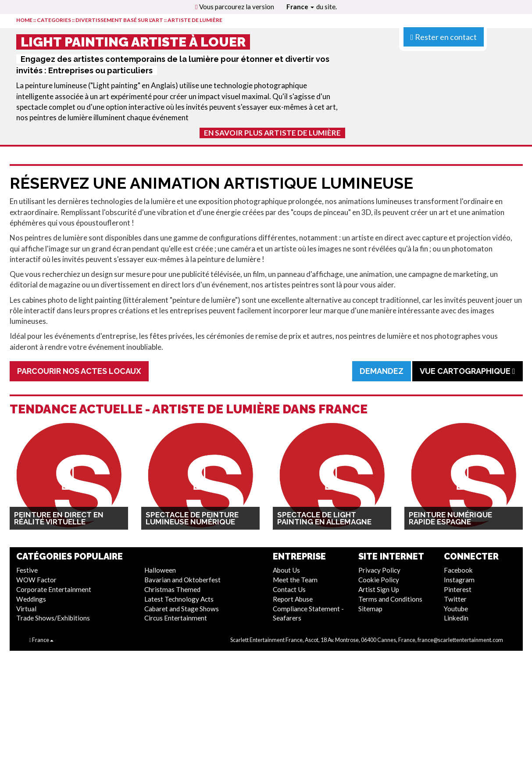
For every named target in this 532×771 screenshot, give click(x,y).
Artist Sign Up (379, 589)
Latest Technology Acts (179, 599)
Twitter (455, 599)
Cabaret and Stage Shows (182, 609)
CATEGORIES (54, 20)
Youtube (456, 609)
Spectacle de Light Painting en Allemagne (324, 518)
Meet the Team (295, 580)
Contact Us (289, 589)
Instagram (459, 580)
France (300, 7)
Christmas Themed (172, 589)
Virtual (26, 609)
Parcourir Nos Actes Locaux (79, 371)
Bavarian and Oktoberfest (182, 580)
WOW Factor (36, 580)
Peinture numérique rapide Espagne (450, 518)
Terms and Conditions (390, 599)
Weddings (31, 599)
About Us (286, 570)
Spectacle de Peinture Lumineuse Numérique (192, 518)
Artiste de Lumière (195, 20)
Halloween (160, 570)
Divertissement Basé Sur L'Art (119, 20)
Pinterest (458, 589)
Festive (27, 570)
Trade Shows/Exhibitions (53, 618)
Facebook (458, 570)
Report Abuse (293, 599)
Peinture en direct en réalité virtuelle (59, 518)
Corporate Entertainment (54, 589)
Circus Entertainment (176, 618)
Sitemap (370, 609)
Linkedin (456, 618)
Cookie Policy (379, 580)
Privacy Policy (379, 570)
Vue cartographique (468, 371)
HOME (24, 20)
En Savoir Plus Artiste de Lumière (272, 133)
